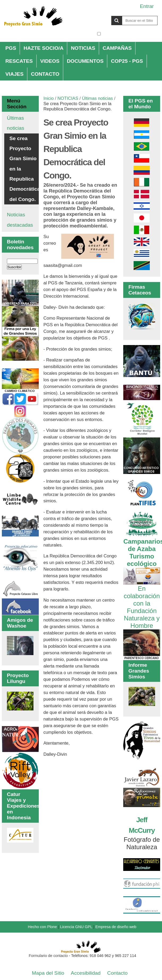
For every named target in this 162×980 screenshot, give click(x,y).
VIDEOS (50, 61)
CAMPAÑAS (117, 48)
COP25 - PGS (127, 61)
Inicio (49, 98)
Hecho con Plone (42, 927)
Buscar (97, 16)
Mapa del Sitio (48, 973)
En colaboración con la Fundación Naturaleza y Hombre (142, 603)
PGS (11, 48)
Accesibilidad (86, 973)
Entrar (147, 6)
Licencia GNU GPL (76, 927)
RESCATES (19, 61)
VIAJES (14, 74)
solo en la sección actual (130, 34)
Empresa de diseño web (116, 927)
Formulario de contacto (48, 956)
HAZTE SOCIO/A (44, 48)
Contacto (118, 973)
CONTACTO (45, 74)
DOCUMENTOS (85, 61)
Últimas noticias (97, 98)
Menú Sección (17, 104)
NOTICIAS (83, 48)
